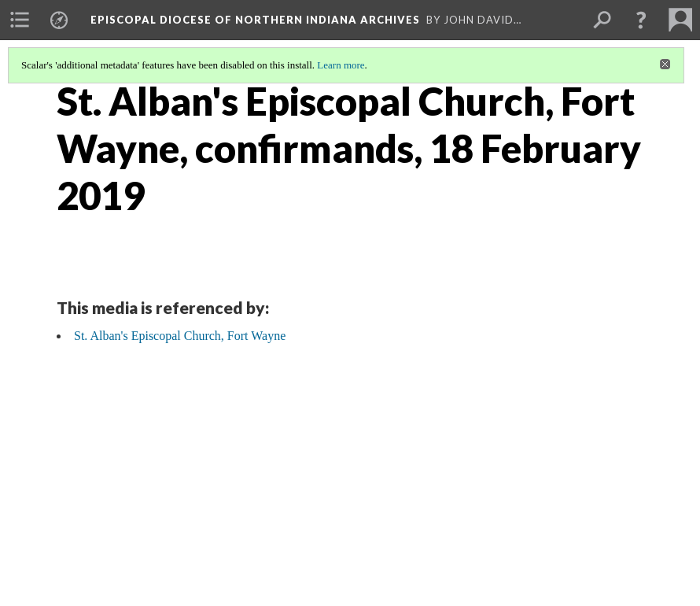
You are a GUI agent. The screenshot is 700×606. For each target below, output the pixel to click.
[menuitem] (20, 20)
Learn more (341, 65)
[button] (641, 20)
